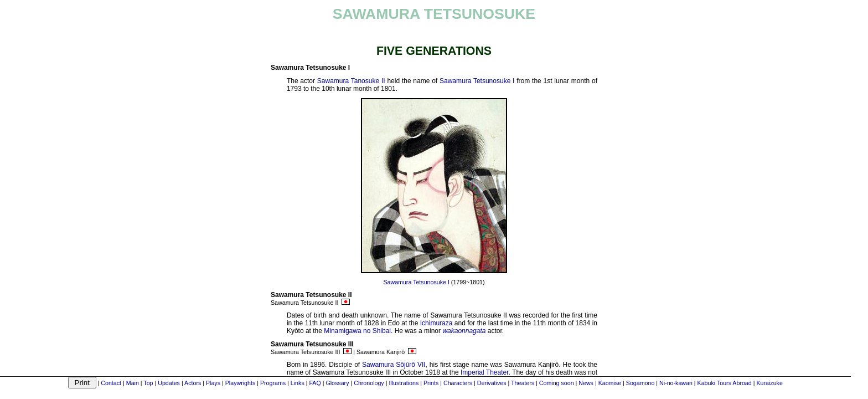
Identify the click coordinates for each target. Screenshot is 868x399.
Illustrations (404, 383)
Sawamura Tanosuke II (351, 81)
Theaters (523, 383)
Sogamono (640, 383)
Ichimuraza (436, 323)
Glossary (337, 383)
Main (133, 383)
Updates (169, 383)
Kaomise (610, 383)
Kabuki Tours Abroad (725, 383)
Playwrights (240, 383)
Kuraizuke (769, 383)
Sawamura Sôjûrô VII (394, 365)
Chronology (369, 383)
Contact (111, 383)
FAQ (315, 383)
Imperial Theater (485, 372)
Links (298, 383)
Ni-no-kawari (676, 383)
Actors (193, 383)
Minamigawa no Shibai (357, 331)
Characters (458, 383)
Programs (273, 383)
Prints (431, 383)
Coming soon (557, 383)
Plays (213, 383)
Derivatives (492, 383)
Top (148, 383)
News (586, 383)
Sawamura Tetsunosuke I (477, 81)
